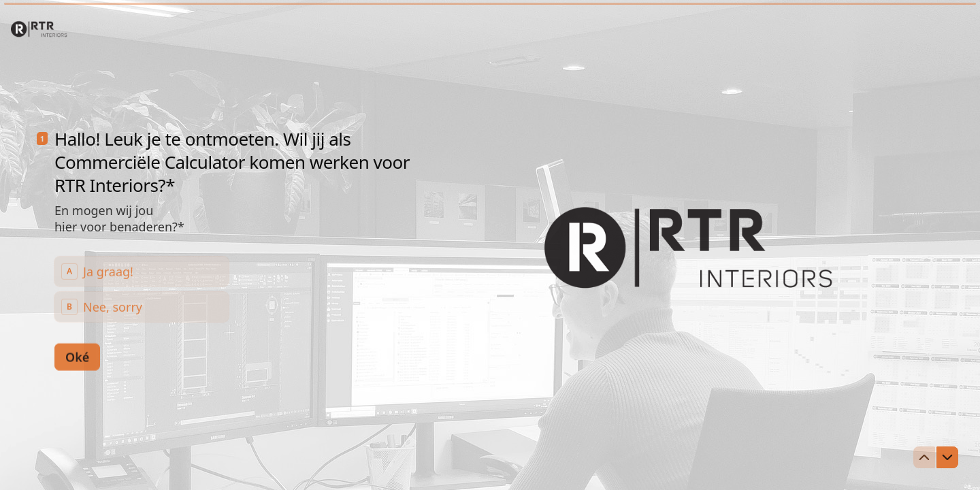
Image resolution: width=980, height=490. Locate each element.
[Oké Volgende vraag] (77, 356)
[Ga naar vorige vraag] (924, 457)
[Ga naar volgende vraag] (947, 457)
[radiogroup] (142, 289)
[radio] (142, 271)
